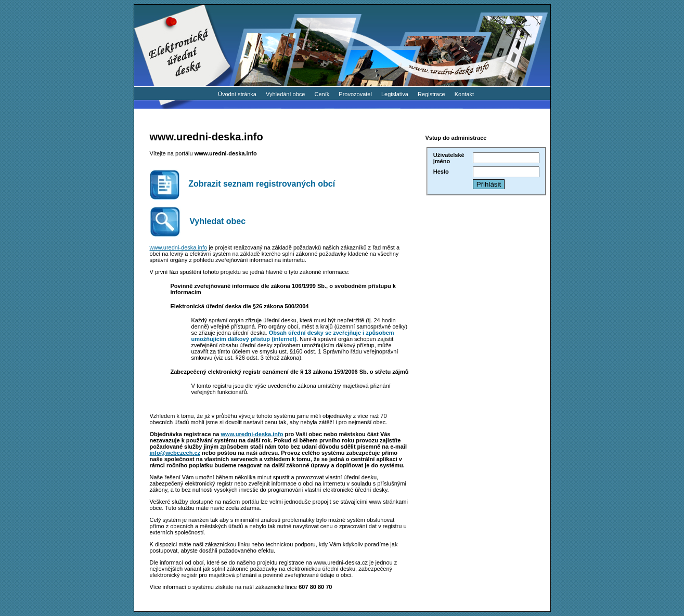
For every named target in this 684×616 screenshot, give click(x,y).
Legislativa (395, 94)
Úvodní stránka (237, 94)
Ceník (322, 94)
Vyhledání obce (285, 94)
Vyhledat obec (198, 222)
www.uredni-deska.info (179, 247)
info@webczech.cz (175, 453)
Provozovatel (355, 94)
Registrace (431, 94)
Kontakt (464, 94)
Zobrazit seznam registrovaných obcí (243, 185)
